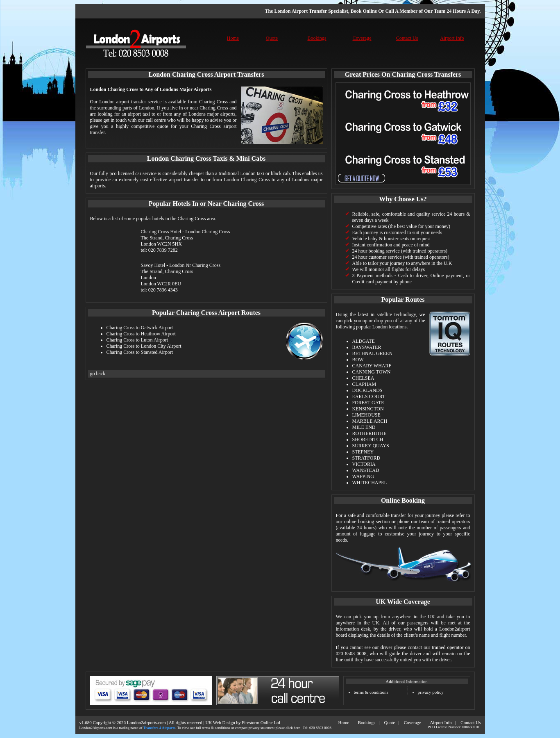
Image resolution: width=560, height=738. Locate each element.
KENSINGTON (368, 409)
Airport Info (452, 38)
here (297, 728)
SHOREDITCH (368, 440)
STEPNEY (363, 452)
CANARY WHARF (372, 366)
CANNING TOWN (372, 372)
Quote (272, 38)
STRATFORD (366, 458)
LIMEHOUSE (366, 415)
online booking (359, 522)
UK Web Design (220, 722)
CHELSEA (363, 378)
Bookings (317, 38)
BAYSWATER (367, 347)
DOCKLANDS (367, 390)
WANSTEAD (366, 470)
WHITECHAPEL (370, 483)
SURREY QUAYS (371, 446)
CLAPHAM (364, 384)
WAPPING (363, 476)
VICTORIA (364, 464)
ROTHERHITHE (370, 433)
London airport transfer (122, 102)
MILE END (364, 427)
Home (233, 38)
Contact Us (407, 38)
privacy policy (431, 692)
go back (98, 374)
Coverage (362, 38)
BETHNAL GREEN (373, 353)
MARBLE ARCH (370, 421)
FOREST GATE (368, 403)
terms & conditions (371, 692)
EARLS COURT (369, 396)
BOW (358, 360)
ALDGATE (364, 341)
